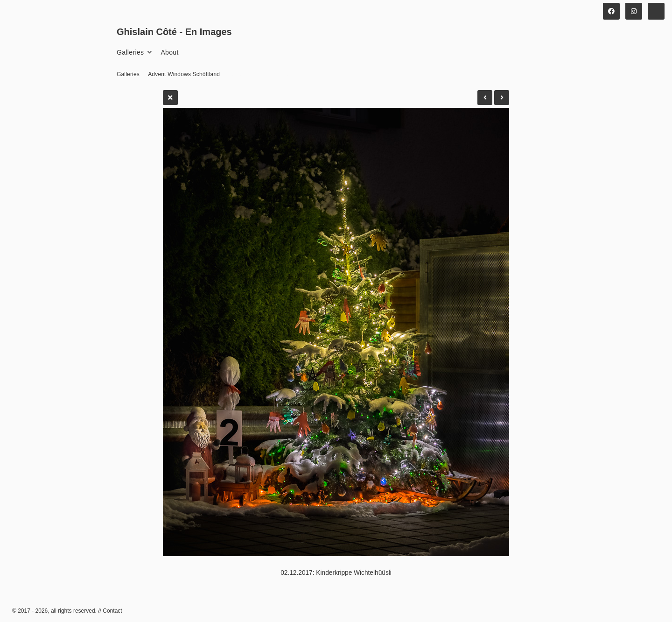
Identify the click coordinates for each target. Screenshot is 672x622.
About (169, 52)
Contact (112, 611)
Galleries (130, 52)
